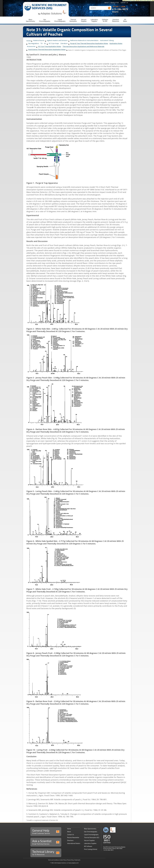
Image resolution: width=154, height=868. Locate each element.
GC (45, 43)
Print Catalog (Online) (91, 849)
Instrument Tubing (107, 40)
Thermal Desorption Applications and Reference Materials (83, 46)
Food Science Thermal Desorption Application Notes (47, 49)
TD (41, 43)
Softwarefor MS (105, 20)
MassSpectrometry (30, 20)
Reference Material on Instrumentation (84, 40)
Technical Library (46, 852)
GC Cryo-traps (54, 43)
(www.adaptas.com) (74, 863)
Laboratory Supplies (90, 843)
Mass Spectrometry (90, 829)
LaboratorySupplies (94, 20)
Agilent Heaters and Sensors (57, 40)
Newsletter (115, 3)
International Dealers (74, 843)
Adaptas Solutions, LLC (63, 863)
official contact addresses (146, 1)
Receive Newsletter (73, 837)
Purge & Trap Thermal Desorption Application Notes (89, 43)
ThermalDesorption (73, 20)
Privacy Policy (70, 860)
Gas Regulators (34, 43)
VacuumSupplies (84, 20)
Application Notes (116, 43)
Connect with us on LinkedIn (106, 830)
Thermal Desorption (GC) (92, 837)
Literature (64, 43)
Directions (70, 840)
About (107, 3)
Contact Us (124, 3)
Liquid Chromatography (91, 835)
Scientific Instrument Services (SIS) (49, 7)
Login (123, 7)
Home (29, 41)
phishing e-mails (131, 1)
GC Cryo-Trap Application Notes (50, 46)
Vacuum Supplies (89, 840)
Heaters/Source (39, 40)
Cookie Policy (63, 860)
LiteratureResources (116, 20)
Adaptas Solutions (54, 14)
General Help (46, 831)
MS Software (88, 846)
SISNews (125, 20)
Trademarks (77, 860)
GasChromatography (45, 20)
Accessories (31, 46)
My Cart (116, 7)
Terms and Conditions (53, 860)
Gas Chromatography (91, 832)
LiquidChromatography (60, 20)
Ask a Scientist (46, 842)
